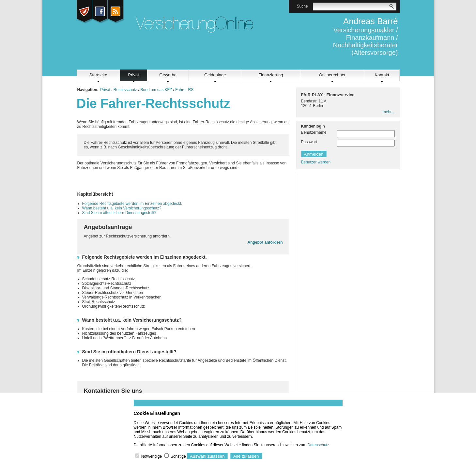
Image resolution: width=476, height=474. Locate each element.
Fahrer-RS (184, 90)
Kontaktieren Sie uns (113, 391)
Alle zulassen (246, 456)
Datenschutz (318, 445)
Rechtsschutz (125, 90)
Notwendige (152, 456)
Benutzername (314, 132)
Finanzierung (271, 75)
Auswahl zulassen (207, 456)
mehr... (389, 112)
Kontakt (382, 75)
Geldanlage (215, 75)
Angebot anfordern (265, 242)
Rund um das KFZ (156, 90)
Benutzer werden (316, 162)
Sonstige (178, 456)
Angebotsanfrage (108, 227)
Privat (134, 75)
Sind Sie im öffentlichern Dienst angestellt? (119, 213)
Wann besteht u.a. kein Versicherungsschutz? (122, 208)
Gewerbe (168, 75)
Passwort (309, 142)
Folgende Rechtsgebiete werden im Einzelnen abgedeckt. (132, 204)
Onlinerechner (332, 75)
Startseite (98, 75)
